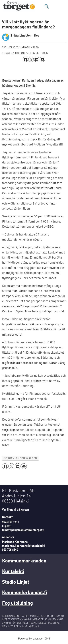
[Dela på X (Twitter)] (31, 59)
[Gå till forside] (19, 6)
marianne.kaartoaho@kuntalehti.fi (23, 546)
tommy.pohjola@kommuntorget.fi (23, 530)
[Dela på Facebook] (25, 59)
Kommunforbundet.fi (24, 592)
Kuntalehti (13, 571)
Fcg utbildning (17, 603)
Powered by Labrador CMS (34, 638)
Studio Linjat (16, 582)
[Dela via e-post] (42, 59)
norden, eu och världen (20, 458)
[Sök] (47, 6)
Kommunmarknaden (24, 560)
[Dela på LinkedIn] (37, 59)
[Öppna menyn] (62, 6)
